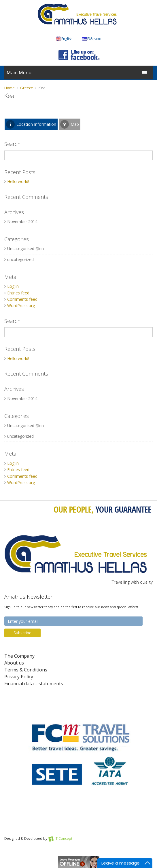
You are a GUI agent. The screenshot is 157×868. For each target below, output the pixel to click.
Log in (13, 286)
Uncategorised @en (25, 249)
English (64, 39)
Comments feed (22, 299)
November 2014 (22, 221)
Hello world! (18, 181)
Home (10, 88)
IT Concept (64, 839)
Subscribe (22, 633)
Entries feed (18, 293)
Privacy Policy (19, 677)
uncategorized (20, 259)
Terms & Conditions (26, 670)
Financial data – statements (34, 684)
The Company (19, 656)
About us (14, 663)
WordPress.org (21, 305)
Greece (27, 88)
